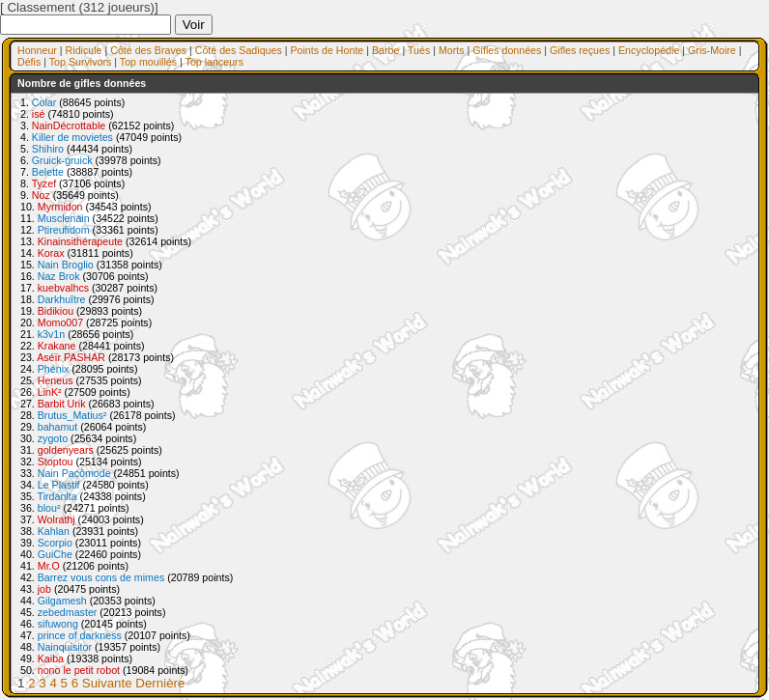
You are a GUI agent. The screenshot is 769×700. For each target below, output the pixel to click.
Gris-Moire (712, 50)
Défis (29, 62)
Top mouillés (148, 62)
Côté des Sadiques (239, 50)
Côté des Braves (148, 50)
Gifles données (507, 50)
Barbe (385, 50)
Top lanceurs (214, 62)
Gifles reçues (580, 50)
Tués (419, 50)
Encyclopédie (649, 50)
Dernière (160, 683)
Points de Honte (327, 50)
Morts (452, 50)
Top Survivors (81, 62)
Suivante (107, 683)
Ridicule (84, 50)
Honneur (37, 50)
